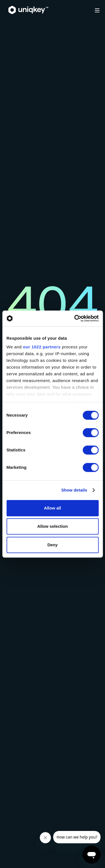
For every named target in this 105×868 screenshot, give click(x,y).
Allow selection (53, 526)
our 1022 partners (42, 347)
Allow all (53, 508)
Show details (74, 490)
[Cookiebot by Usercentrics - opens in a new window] (75, 318)
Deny (53, 545)
